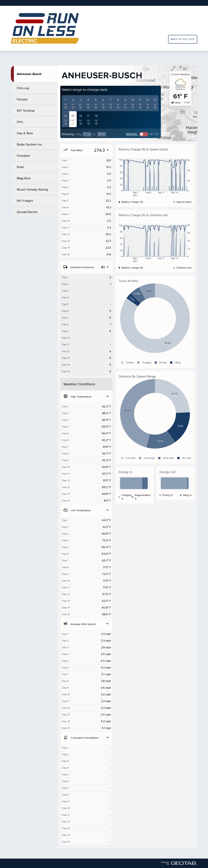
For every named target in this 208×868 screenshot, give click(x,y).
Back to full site (183, 39)
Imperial (132, 134)
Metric (154, 134)
